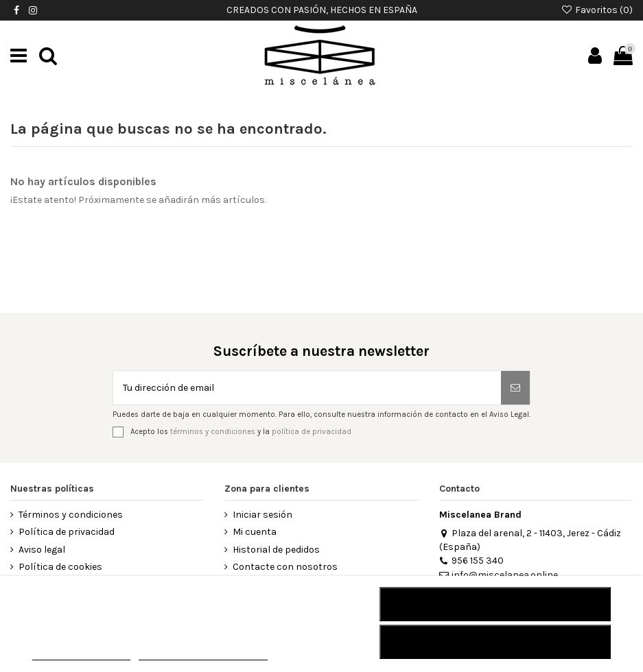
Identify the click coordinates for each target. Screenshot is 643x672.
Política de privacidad (67, 532)
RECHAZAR (495, 604)
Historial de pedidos (276, 550)
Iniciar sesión (262, 515)
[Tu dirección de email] (307, 388)
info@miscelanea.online (499, 575)
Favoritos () (597, 10)
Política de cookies (60, 567)
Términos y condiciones (71, 515)
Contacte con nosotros (285, 567)
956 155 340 (471, 561)
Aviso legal (42, 550)
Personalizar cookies (203, 654)
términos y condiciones (213, 432)
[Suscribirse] (515, 388)
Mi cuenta (255, 532)
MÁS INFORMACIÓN (81, 654)
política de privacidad (312, 432)
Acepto (495, 642)
